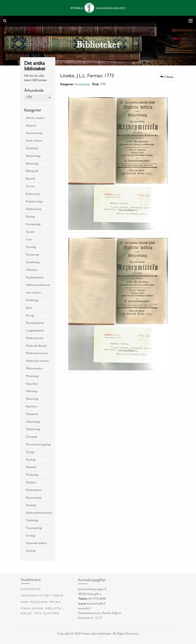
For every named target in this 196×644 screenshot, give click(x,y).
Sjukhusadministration (39, 513)
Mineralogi (32, 377)
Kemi (29, 308)
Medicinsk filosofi (36, 346)
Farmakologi (33, 225)
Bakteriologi (33, 156)
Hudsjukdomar (35, 278)
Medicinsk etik (35, 339)
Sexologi (31, 506)
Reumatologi (34, 498)
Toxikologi (32, 521)
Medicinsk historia (37, 354)
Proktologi (32, 475)
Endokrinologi (34, 202)
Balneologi (32, 164)
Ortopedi (32, 437)
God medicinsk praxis (41, 602)
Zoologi (31, 551)
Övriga (30, 452)
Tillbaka (167, 77)
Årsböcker (32, 149)
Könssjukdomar (35, 323)
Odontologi (33, 422)
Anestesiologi (34, 133)
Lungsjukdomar (35, 331)
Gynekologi (33, 263)
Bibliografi (32, 171)
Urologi (31, 536)
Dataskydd (31, 589)
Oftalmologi (33, 430)
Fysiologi (31, 247)
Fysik (29, 240)
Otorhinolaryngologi (38, 445)
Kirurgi (30, 316)
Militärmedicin (35, 369)
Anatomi (31, 126)
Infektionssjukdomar (38, 285)
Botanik (30, 179)
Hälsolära (32, 270)
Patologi (31, 460)
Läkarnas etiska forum (42, 596)
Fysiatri (30, 232)
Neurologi (32, 399)
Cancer (30, 187)
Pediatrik (31, 468)
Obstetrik (32, 415)
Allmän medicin (35, 118)
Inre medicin (33, 293)
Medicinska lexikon (37, 361)
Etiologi (30, 217)
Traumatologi (34, 528)
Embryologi (33, 194)
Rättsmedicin (34, 490)
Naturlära (32, 384)
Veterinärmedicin (36, 544)
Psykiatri (31, 483)
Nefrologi (32, 392)
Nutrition (32, 407)
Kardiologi (32, 301)
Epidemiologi (34, 209)
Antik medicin (34, 141)
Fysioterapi (33, 255)
